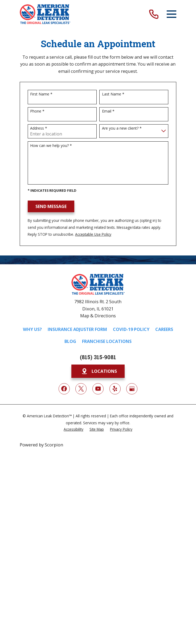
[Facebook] (64, 389)
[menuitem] (73, 429)
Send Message (51, 206)
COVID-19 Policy (131, 329)
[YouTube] (98, 389)
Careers (164, 329)
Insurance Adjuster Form (77, 329)
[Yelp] (115, 389)
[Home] (45, 14)
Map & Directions (98, 316)
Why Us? (32, 329)
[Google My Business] (132, 389)
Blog (70, 341)
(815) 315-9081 (98, 357)
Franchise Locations (107, 341)
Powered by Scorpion (41, 445)
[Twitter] (81, 389)
